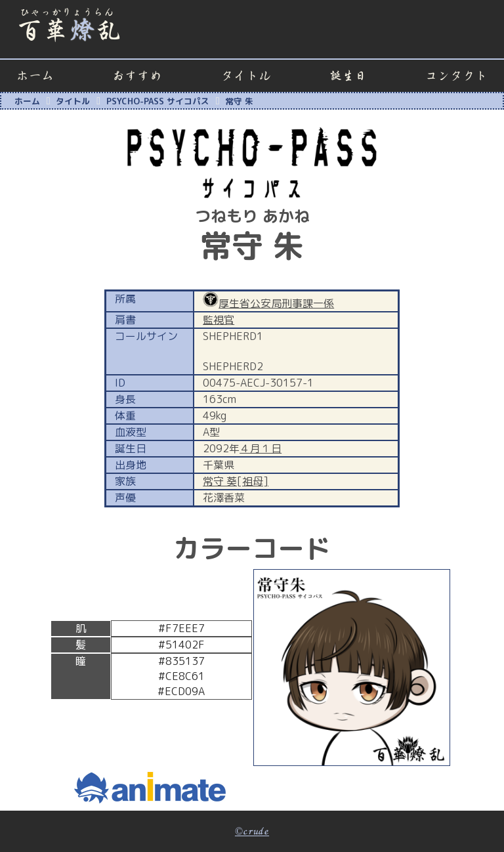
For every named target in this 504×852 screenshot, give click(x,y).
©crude (252, 832)
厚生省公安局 (250, 303)
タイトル (246, 76)
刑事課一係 (308, 303)
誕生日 (348, 76)
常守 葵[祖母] (236, 481)
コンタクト (456, 76)
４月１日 (261, 448)
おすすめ (137, 76)
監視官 (219, 320)
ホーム (35, 76)
